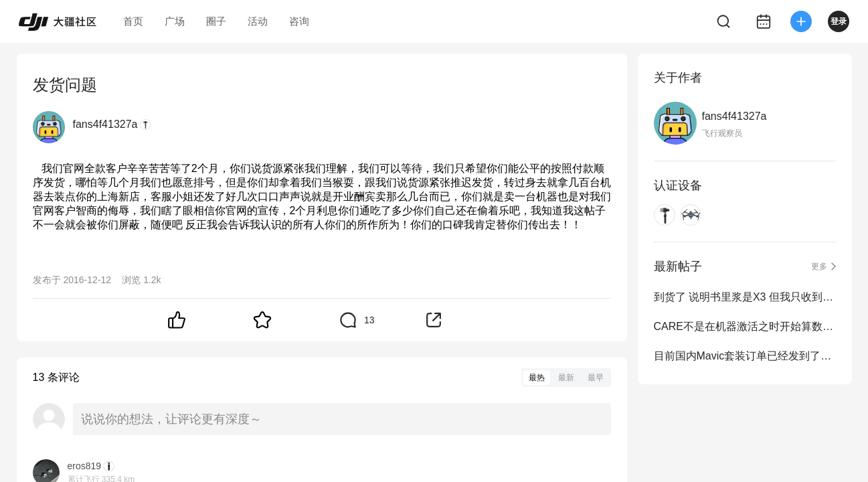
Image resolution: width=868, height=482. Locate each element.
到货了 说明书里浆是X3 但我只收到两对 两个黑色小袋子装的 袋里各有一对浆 (745, 297)
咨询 (299, 21)
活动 (258, 21)
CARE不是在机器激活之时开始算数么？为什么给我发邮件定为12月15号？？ (745, 326)
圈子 (216, 21)
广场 (175, 21)
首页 (133, 21)
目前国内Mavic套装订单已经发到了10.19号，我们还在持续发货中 (745, 356)
